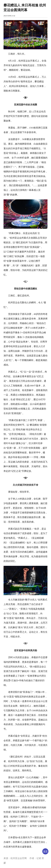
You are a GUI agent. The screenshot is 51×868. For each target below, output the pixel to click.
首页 (45, 851)
